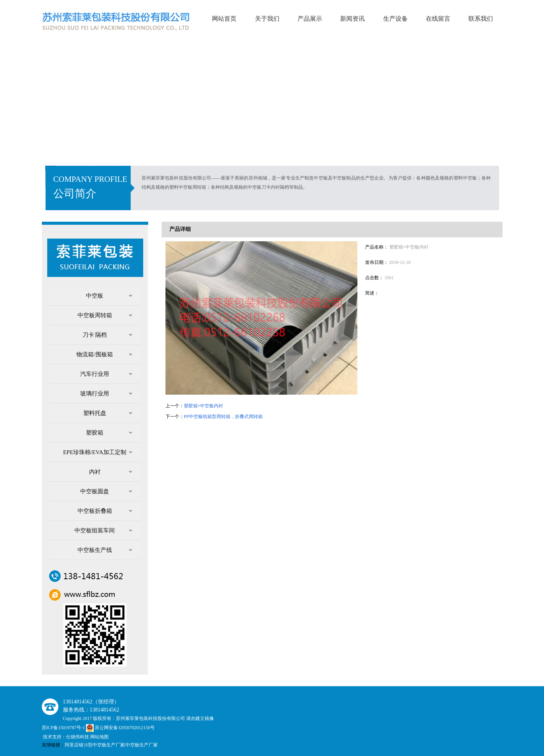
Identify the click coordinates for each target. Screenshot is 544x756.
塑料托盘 (108, 413)
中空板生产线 (105, 550)
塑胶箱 (109, 433)
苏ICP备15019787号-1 (64, 728)
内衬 (111, 472)
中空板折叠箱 (105, 511)
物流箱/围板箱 (104, 354)
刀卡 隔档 (107, 335)
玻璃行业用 (106, 394)
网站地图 (99, 737)
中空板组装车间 (103, 530)
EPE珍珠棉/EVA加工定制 (98, 452)
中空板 (109, 296)
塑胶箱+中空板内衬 (204, 406)
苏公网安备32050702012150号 (120, 728)
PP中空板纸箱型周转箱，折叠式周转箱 (223, 417)
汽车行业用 (106, 374)
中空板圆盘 (106, 491)
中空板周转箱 (105, 315)
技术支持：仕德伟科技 (66, 737)
